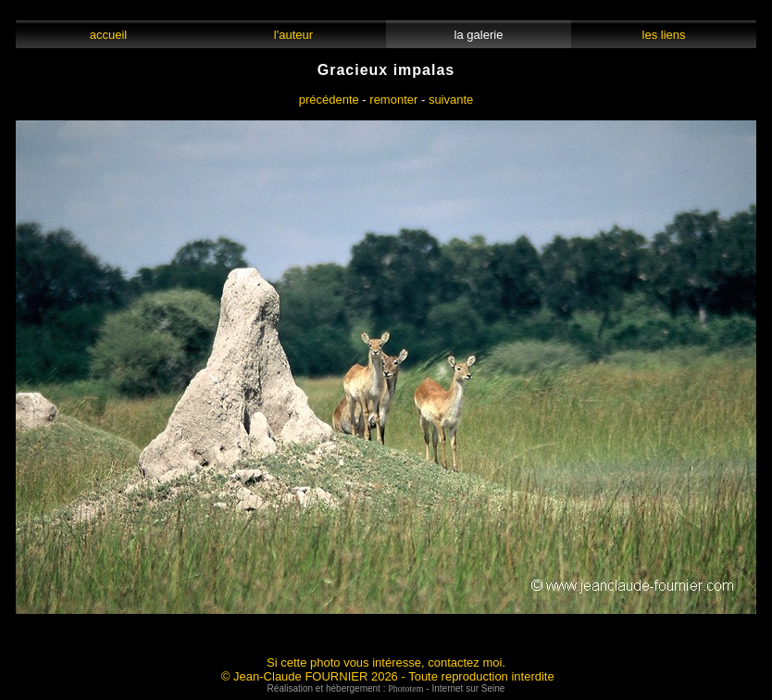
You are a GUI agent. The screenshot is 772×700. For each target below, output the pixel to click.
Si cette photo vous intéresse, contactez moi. (386, 662)
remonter (393, 100)
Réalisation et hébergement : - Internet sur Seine (386, 688)
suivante (451, 100)
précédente (329, 100)
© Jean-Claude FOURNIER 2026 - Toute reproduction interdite (388, 676)
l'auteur (294, 35)
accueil (108, 35)
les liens (664, 35)
